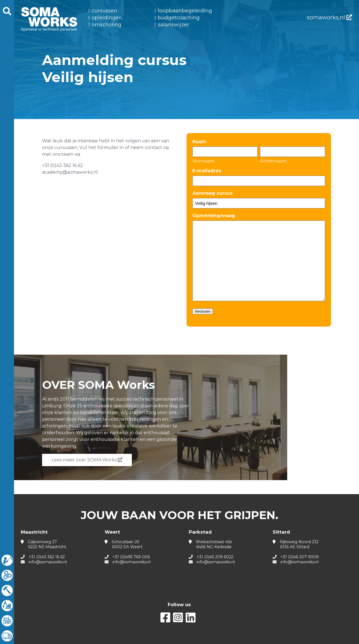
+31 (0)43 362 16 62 (47, 557)
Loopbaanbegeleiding (185, 11)
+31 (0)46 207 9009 (300, 557)
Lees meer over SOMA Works (87, 460)
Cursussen (104, 11)
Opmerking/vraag (214, 216)
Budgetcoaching (179, 18)
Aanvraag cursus (212, 193)
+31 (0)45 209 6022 (215, 557)
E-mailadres (207, 171)
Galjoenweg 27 (43, 544)
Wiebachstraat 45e (210, 544)
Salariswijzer (173, 25)
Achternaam (273, 161)
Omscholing (107, 25)
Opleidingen (107, 18)
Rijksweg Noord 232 (296, 544)
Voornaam (203, 161)
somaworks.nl (329, 17)
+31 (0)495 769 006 (131, 557)
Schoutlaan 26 (124, 544)
